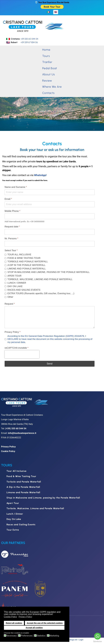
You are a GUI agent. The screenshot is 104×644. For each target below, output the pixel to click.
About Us (49, 74)
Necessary (12, 636)
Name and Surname (16, 187)
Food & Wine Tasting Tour (21, 476)
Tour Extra (13, 530)
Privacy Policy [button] (25, 617)
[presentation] (22, 354)
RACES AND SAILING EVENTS (24, 290)
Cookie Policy (8, 451)
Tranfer (47, 62)
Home (46, 50)
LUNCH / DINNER (17, 283)
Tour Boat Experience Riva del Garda (54, 2)
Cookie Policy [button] (10, 617)
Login (81, 640)
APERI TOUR (14, 276)
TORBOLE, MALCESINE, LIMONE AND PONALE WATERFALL (40, 279)
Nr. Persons (11, 239)
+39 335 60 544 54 (29, 39)
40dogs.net (72, 640)
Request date (12, 227)
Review (47, 81)
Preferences (27, 636)
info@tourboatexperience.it (22, 433)
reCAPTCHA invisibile (17, 348)
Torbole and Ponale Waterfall (24, 482)
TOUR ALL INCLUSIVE (19, 255)
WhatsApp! (40, 175)
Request (10, 304)
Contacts (48, 93)
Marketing (54, 636)
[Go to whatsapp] (97, 636)
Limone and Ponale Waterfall (23, 492)
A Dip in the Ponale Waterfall (23, 487)
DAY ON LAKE (15, 286)
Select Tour (11, 250)
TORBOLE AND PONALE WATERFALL (28, 262)
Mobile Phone (12, 211)
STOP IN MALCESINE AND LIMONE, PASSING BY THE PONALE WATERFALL (49, 272)
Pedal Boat (50, 68)
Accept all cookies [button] (34, 628)
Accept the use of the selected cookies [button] (45, 623)
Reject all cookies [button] (14, 623)
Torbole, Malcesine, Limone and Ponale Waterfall (35, 508)
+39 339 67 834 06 (29, 42)
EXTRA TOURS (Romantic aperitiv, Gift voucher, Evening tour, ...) (41, 293)
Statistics (41, 636)
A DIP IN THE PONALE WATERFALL (26, 265)
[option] (48, 12)
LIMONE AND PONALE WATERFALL (27, 269)
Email (8, 199)
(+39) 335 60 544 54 (16, 428)
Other (10, 297)
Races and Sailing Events (21, 524)
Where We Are (52, 87)
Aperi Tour (13, 503)
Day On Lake (14, 519)
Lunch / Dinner (15, 514)
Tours (46, 56)
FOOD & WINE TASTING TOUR (24, 258)
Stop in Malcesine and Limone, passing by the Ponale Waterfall (43, 498)
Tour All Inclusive (17, 471)
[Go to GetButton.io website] (97, 641)
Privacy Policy (13, 332)
